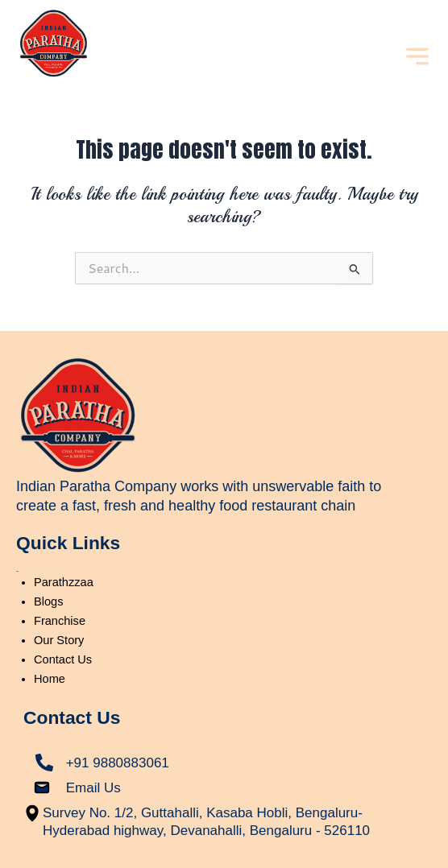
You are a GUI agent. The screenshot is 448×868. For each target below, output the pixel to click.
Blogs (48, 601)
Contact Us (63, 659)
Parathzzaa (64, 582)
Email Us (93, 788)
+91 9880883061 (118, 763)
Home (50, 679)
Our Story (59, 640)
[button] (417, 58)
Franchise (60, 621)
